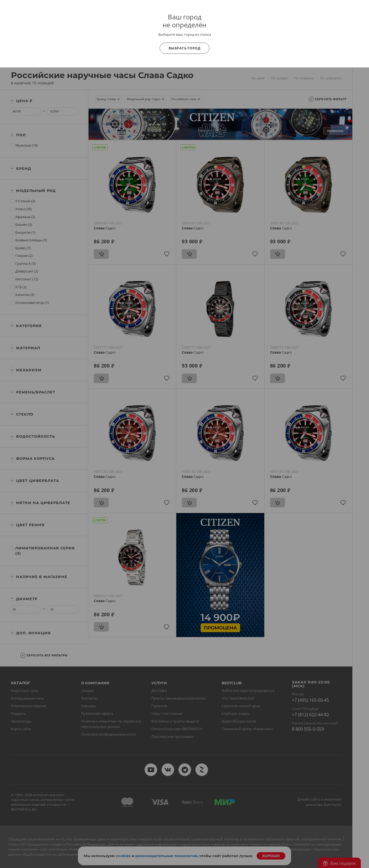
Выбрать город (185, 48)
